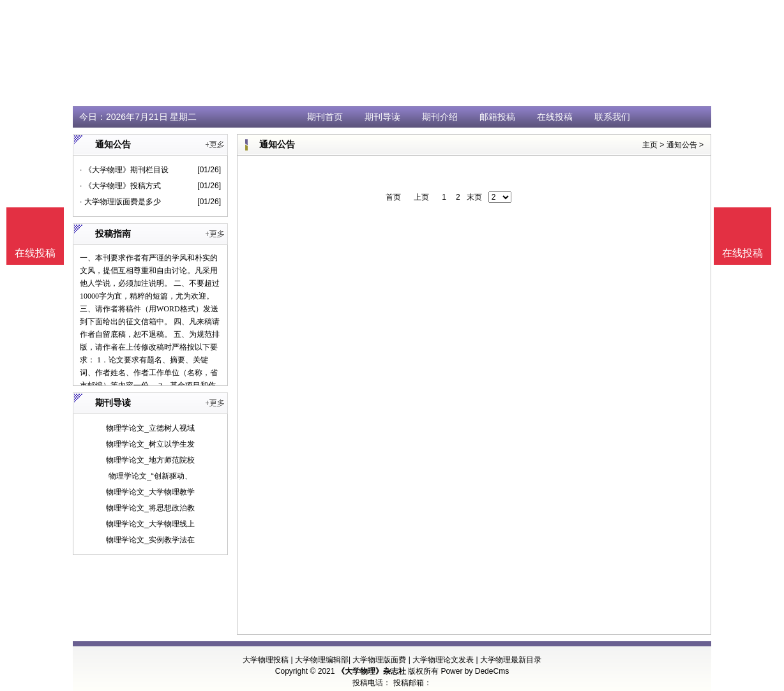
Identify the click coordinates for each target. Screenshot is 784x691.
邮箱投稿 (497, 117)
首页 (393, 197)
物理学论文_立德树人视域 (150, 428)
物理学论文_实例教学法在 (150, 540)
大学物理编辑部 (322, 660)
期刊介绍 (440, 117)
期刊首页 (325, 117)
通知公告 (682, 145)
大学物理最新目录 (511, 660)
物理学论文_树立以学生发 (150, 444)
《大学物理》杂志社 (372, 671)
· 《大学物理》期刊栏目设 (124, 170)
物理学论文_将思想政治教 (150, 508)
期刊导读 (382, 117)
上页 (421, 197)
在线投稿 (555, 117)
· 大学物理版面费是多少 (120, 202)
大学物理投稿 (266, 660)
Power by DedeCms (475, 671)
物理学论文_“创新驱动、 (150, 476)
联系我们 (612, 117)
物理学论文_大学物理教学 (150, 492)
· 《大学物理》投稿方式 (120, 186)
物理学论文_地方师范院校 (150, 460)
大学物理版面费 (379, 660)
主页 (650, 145)
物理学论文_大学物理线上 (150, 524)
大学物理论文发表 (443, 660)
